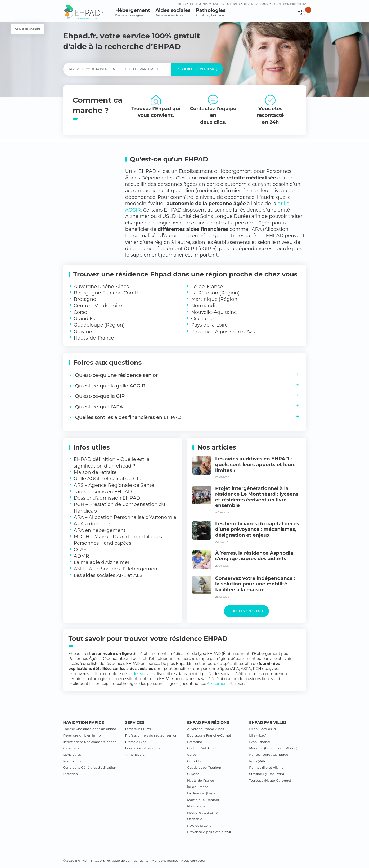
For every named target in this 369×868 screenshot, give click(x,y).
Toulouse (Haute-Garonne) (270, 780)
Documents (199, 4)
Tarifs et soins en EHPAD (103, 492)
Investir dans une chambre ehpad (90, 742)
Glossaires (71, 748)
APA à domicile (92, 524)
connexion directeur (289, 4)
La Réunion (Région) (215, 293)
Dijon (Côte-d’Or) (262, 729)
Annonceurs (135, 754)
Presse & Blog (136, 742)
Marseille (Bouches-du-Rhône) (273, 748)
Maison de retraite (95, 472)
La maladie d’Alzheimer (102, 562)
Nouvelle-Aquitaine (214, 312)
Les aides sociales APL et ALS (108, 575)
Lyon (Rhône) (260, 742)
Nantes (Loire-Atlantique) (269, 754)
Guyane (83, 332)
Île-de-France (207, 287)
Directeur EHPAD (139, 729)
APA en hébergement (100, 530)
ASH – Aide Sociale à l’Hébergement (117, 569)
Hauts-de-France (94, 338)
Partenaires (72, 761)
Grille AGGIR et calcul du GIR (108, 479)
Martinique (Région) (215, 299)
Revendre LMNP (256, 4)
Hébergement (133, 12)
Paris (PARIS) (259, 761)
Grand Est (85, 319)
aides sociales (142, 674)
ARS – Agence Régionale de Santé (114, 485)
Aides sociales (173, 12)
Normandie (205, 306)
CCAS (80, 550)
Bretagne (85, 299)
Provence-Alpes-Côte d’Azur (224, 332)
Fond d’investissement (143, 748)
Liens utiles (72, 754)
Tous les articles (247, 611)
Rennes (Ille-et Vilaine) (267, 767)
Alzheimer (216, 684)
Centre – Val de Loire (98, 306)
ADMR (82, 556)
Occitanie (202, 319)
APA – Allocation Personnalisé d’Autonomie (125, 517)
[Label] (117, 69)
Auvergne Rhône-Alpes (101, 287)
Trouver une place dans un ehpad (90, 729)
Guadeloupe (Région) (99, 325)
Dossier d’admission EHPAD (107, 498)
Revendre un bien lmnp (82, 735)
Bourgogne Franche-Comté (107, 293)
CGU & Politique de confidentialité (122, 860)
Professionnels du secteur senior (151, 735)
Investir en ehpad (226, 4)
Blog (182, 4)
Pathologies (211, 12)
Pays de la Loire (210, 325)
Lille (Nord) (258, 735)
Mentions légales (165, 860)
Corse (80, 312)
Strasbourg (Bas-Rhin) (267, 774)
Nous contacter (193, 860)
